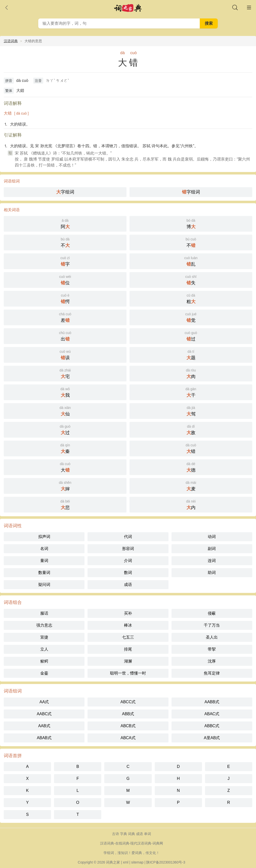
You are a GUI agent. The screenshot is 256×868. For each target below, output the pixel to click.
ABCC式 (128, 702)
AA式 (44, 702)
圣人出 (212, 637)
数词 (128, 573)
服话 (44, 613)
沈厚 (212, 661)
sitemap (137, 862)
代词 (128, 537)
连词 (212, 561)
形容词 (128, 549)
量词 (44, 561)
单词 (147, 834)
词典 (131, 834)
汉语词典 (11, 41)
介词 (128, 561)
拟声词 (44, 537)
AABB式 (212, 702)
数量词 (44, 573)
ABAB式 (44, 738)
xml (126, 862)
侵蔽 (212, 613)
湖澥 (128, 661)
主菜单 (249, 7)
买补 (128, 613)
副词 (212, 549)
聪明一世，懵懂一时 (128, 673)
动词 (212, 537)
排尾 (128, 649)
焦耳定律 (212, 673)
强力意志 (44, 625)
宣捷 (44, 637)
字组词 (65, 192)
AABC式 (44, 714)
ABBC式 (212, 726)
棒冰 (128, 625)
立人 (44, 649)
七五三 (128, 637)
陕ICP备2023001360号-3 (166, 862)
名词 (44, 549)
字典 (123, 834)
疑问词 (44, 585)
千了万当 (212, 625)
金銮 (44, 673)
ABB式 (128, 714)
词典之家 (113, 862)
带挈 (212, 649)
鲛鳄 (44, 661)
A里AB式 (212, 738)
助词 (212, 573)
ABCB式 (128, 726)
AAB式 (44, 726)
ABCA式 (128, 738)
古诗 (115, 834)
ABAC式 (212, 714)
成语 (128, 585)
